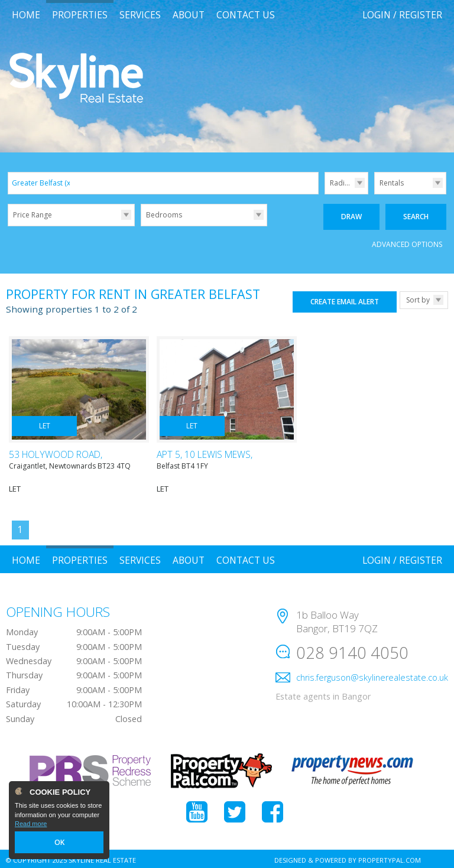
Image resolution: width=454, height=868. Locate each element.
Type (374, 194)
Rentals (392, 183)
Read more (31, 824)
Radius (341, 183)
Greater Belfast (42, 183)
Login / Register (402, 15)
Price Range (33, 215)
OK (59, 843)
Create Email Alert (345, 299)
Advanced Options (407, 242)
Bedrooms (164, 215)
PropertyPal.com (390, 858)
